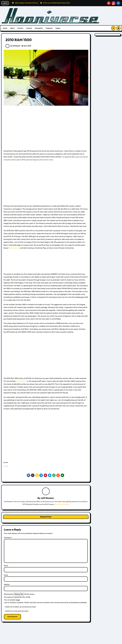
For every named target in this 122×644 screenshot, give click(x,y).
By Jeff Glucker (13, 46)
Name (6, 566)
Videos (58, 28)
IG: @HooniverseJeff (62, 504)
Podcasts (49, 28)
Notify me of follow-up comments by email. (21, 607)
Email (6, 575)
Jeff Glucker (47, 498)
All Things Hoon (12, 642)
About (12, 28)
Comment (8, 538)
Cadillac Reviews (101, 642)
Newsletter (39, 28)
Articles (20, 28)
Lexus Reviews (71, 642)
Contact (29, 28)
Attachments (9, 594)
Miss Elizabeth (21, 381)
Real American (14, 248)
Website (7, 585)
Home (5, 28)
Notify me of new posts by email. (17, 611)
